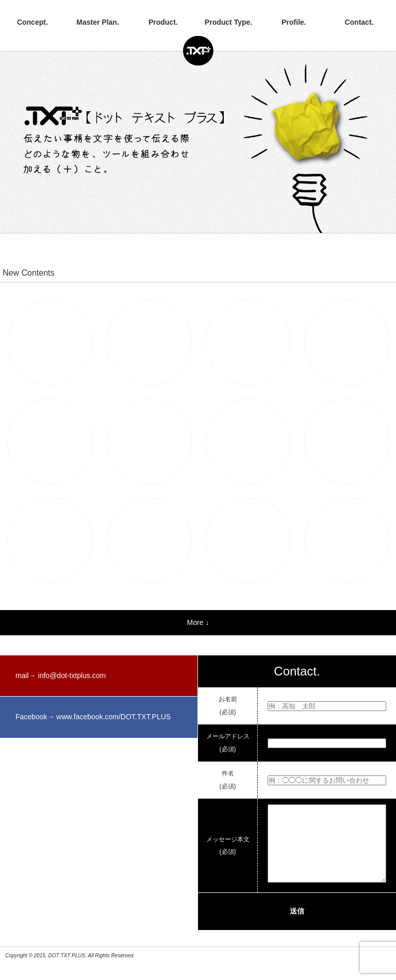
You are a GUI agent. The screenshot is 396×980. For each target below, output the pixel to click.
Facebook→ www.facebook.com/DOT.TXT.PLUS (93, 717)
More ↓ (198, 622)
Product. (163, 22)
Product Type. (228, 22)
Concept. (32, 22)
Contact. (359, 22)
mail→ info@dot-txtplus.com (61, 675)
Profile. (294, 22)
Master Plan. (97, 22)
